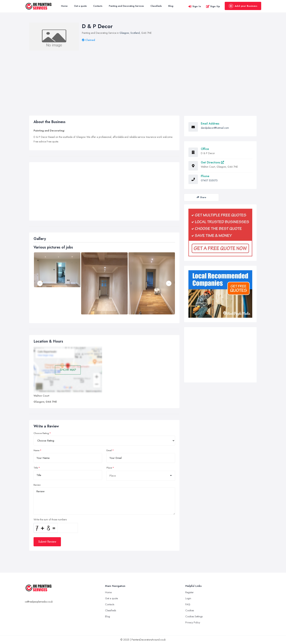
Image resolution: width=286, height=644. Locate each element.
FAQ (188, 604)
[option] (104, 283)
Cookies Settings (194, 616)
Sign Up (213, 6)
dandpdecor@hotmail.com (215, 128)
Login (188, 598)
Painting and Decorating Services (126, 6)
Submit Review (47, 542)
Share (201, 197)
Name (36, 450)
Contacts (98, 6)
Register (190, 592)
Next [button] (169, 283)
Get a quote (80, 6)
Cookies (190, 610)
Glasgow (124, 33)
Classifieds (156, 6)
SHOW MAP (68, 370)
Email (109, 450)
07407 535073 (209, 180)
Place (109, 468)
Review (37, 485)
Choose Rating (41, 433)
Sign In (195, 6)
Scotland (135, 33)
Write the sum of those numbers (50, 519)
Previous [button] (40, 283)
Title (36, 468)
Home (64, 6)
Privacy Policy (193, 622)
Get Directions (212, 162)
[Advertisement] (143, 78)
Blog (171, 6)
